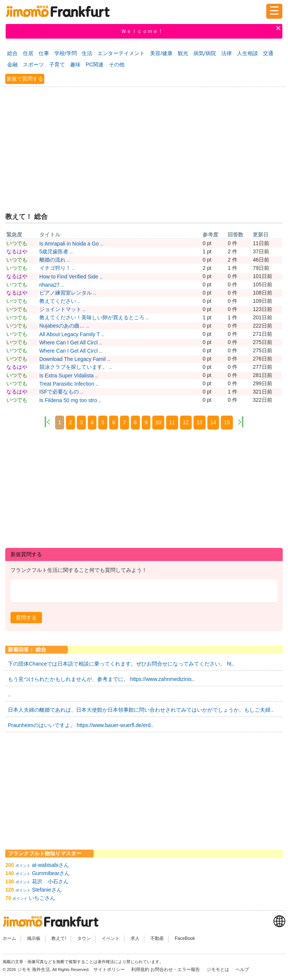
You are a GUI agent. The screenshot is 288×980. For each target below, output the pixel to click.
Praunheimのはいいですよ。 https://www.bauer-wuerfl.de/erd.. (81, 725)
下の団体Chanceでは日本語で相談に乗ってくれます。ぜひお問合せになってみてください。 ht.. (121, 664)
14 (213, 422)
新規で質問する (25, 79)
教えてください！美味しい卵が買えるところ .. (94, 317)
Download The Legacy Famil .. (75, 359)
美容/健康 (161, 53)
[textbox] (144, 591)
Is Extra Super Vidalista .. (69, 376)
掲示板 (34, 938)
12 (186, 422)
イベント (111, 938)
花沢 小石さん (50, 881)
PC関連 (95, 64)
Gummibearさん (51, 873)
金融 (12, 64)
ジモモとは (218, 970)
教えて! (59, 938)
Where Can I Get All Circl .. (71, 343)
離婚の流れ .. (55, 260)
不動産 (157, 938)
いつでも (17, 243)
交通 (268, 53)
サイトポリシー (110, 970)
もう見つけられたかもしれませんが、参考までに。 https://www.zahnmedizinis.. (101, 679)
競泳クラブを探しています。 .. (76, 367)
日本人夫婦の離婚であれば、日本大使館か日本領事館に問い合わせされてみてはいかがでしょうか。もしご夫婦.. (141, 710)
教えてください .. (60, 301)
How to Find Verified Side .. (71, 277)
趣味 (75, 64)
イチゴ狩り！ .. (57, 268)
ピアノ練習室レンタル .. (68, 293)
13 (199, 422)
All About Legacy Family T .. (72, 334)
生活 (87, 53)
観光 (183, 53)
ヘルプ (242, 970)
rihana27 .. (52, 285)
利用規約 (140, 970)
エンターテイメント (121, 53)
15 (227, 422)
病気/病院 (205, 53)
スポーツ (33, 64)
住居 (28, 53)
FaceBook (185, 938)
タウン (84, 938)
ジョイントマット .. (63, 309)
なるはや (17, 251)
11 (172, 422)
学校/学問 (66, 53)
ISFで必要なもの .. (61, 392)
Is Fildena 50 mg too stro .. (70, 400)
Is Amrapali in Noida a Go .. (71, 244)
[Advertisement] (144, 145)
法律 (226, 53)
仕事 (44, 53)
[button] (26, 618)
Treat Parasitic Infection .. (69, 384)
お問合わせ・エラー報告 (176, 970)
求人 (135, 938)
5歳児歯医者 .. (56, 251)
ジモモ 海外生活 (34, 970)
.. (9, 694)
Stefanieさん (47, 890)
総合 (12, 53)
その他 (117, 64)
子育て (57, 64)
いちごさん (42, 898)
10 (158, 422)
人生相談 (247, 53)
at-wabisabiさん (50, 865)
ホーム (9, 938)
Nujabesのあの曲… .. (64, 326)
